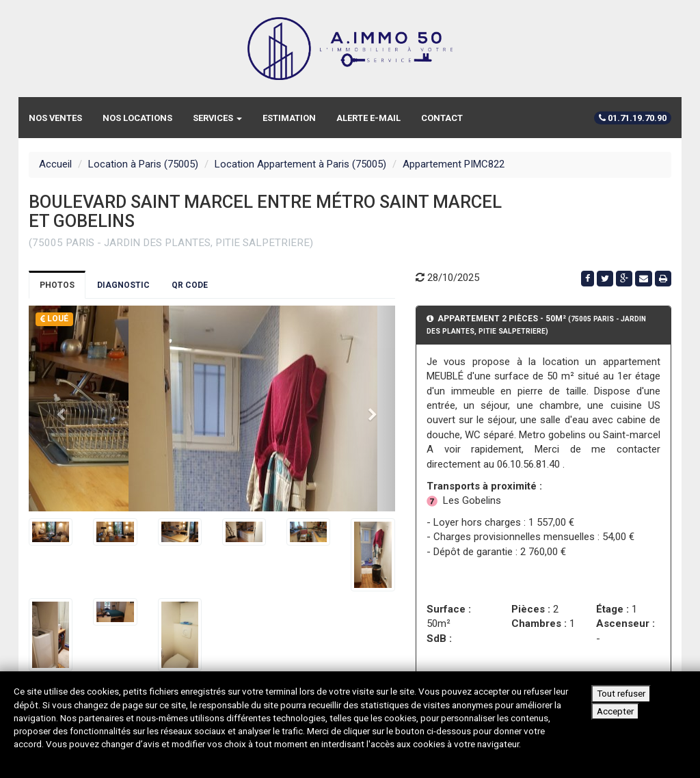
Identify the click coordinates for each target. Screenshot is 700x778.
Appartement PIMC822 (454, 164)
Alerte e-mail (368, 118)
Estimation (289, 118)
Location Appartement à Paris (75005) (300, 164)
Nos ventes (55, 118)
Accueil (55, 164)
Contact (442, 118)
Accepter (615, 711)
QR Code (190, 285)
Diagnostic (123, 285)
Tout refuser (621, 693)
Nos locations (137, 118)
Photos (57, 285)
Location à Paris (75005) (143, 164)
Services (217, 118)
